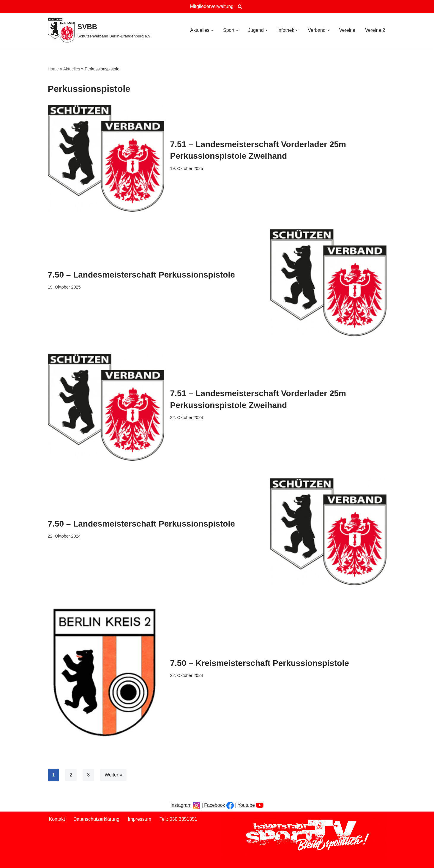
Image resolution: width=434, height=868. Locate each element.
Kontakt (57, 819)
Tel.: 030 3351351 (179, 819)
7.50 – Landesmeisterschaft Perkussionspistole (141, 275)
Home (53, 69)
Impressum (139, 819)
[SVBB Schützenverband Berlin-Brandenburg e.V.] (100, 30)
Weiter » (113, 775)
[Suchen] (240, 6)
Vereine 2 (375, 30)
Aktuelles (72, 69)
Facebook (214, 805)
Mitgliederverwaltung (212, 6)
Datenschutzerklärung (97, 819)
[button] (212, 30)
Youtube (246, 805)
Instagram (181, 805)
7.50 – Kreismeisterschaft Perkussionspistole (260, 663)
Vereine (347, 30)
